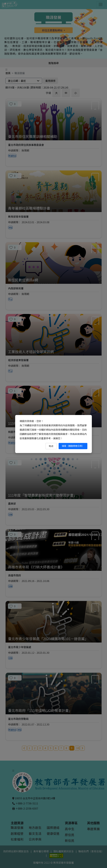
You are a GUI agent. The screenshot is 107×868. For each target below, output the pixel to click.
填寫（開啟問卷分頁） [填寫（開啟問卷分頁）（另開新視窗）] (73, 446)
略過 (51, 446)
